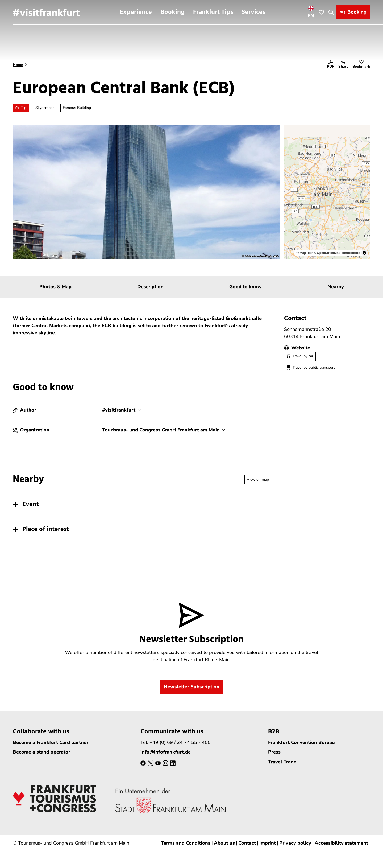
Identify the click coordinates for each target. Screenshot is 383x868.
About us (224, 843)
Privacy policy (295, 843)
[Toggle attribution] (364, 253)
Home (18, 65)
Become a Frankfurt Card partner (51, 742)
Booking (172, 12)
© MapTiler (304, 253)
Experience (136, 12)
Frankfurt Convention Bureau (301, 742)
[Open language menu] (311, 12)
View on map (258, 480)
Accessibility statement (341, 843)
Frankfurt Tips (213, 12)
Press (274, 752)
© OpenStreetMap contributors (337, 253)
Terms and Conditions (186, 843)
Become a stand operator (41, 752)
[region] (327, 192)
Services (253, 12)
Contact (247, 843)
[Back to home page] (46, 12)
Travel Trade (282, 762)
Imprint (268, 843)
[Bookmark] (361, 65)
